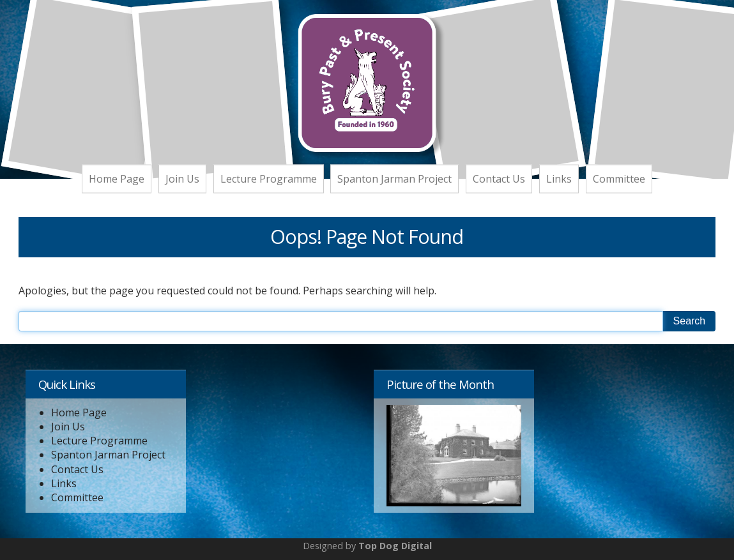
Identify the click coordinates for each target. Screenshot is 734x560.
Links (559, 178)
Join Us (182, 178)
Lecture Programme (269, 178)
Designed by (367, 546)
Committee (619, 178)
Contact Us (499, 178)
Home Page (117, 178)
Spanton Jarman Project (394, 178)
